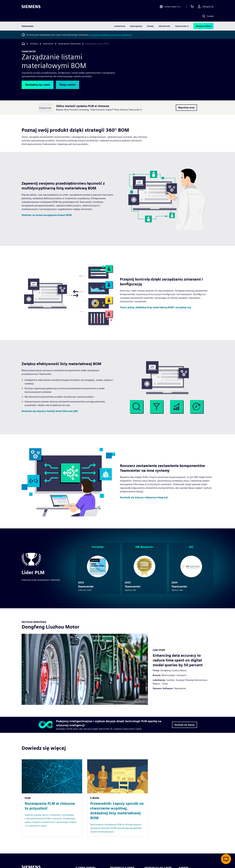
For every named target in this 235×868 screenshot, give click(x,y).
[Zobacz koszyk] (192, 7)
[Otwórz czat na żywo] (226, 859)
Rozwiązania (136, 26)
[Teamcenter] (48, 44)
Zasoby (150, 26)
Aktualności (164, 26)
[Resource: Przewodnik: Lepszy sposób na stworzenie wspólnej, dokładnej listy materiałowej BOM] (117, 798)
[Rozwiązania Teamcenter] (70, 44)
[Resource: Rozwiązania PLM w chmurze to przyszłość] (52, 798)
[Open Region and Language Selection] (170, 7)
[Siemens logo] (31, 7)
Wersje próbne (203, 26)
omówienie (120, 26)
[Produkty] (34, 44)
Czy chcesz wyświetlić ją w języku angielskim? (111, 35)
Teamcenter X (182, 26)
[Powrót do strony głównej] (23, 44)
